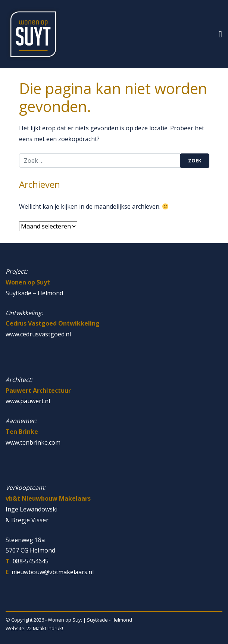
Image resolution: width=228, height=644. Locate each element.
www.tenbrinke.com (33, 442)
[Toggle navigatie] (220, 34)
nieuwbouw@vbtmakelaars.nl (53, 572)
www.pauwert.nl (28, 401)
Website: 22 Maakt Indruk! (34, 628)
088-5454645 (31, 561)
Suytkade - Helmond (110, 620)
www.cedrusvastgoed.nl (38, 334)
